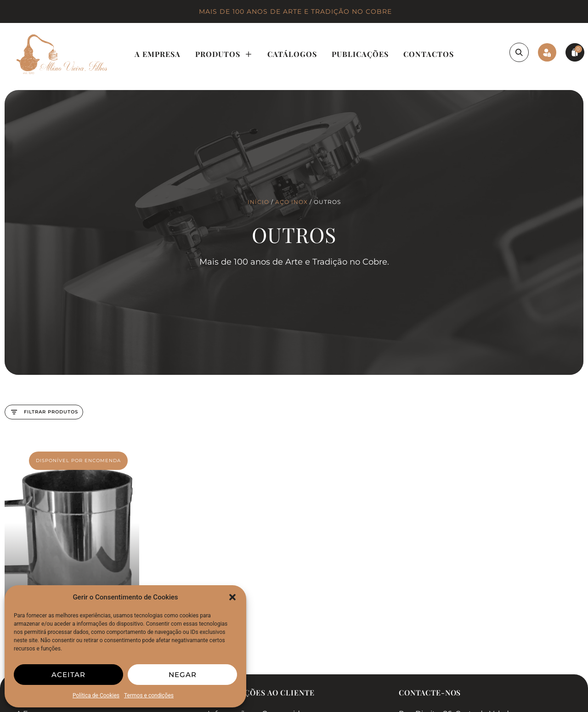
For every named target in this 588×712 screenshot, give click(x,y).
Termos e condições (149, 695)
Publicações (360, 54)
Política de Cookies (96, 695)
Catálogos (292, 54)
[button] (232, 597)
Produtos (224, 54)
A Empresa (158, 54)
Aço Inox (291, 202)
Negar (183, 675)
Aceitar (68, 675)
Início (258, 202)
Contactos (429, 54)
